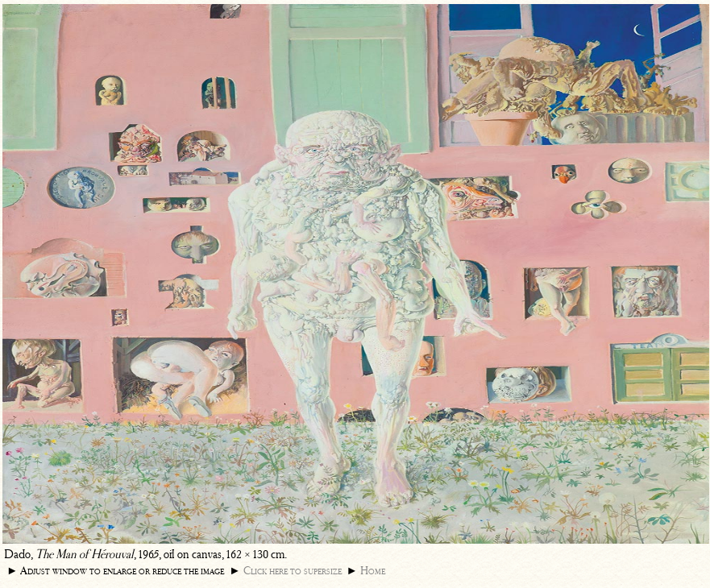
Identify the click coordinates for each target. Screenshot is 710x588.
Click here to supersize (293, 571)
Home (373, 571)
